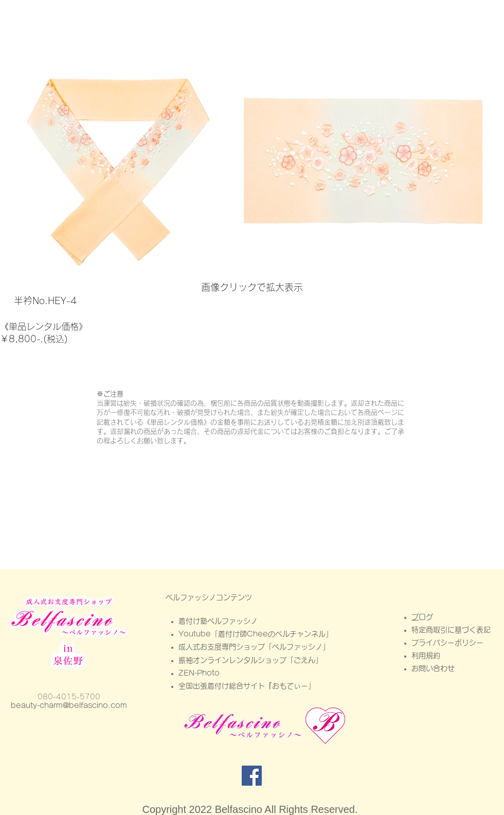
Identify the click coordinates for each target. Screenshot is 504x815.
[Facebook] (252, 776)
